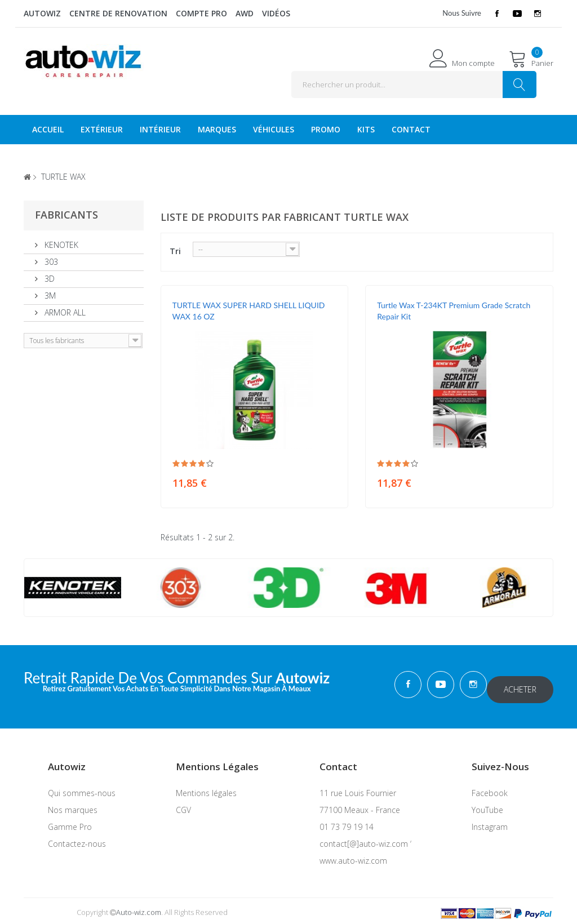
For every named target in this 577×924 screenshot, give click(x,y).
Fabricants (66, 215)
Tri (175, 251)
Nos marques (73, 805)
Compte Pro (201, 13)
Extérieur (102, 129)
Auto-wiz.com (139, 907)
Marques (217, 129)
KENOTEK (60, 245)
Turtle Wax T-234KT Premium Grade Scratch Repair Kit (454, 311)
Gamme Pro (70, 822)
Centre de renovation (118, 13)
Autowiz (42, 13)
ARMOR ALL (64, 312)
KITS (366, 129)
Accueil (48, 129)
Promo (326, 129)
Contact (411, 129)
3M (49, 296)
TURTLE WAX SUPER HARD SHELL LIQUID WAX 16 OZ (249, 311)
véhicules (274, 129)
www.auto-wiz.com (353, 856)
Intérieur (160, 129)
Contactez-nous (77, 839)
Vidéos (276, 13)
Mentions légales (206, 788)
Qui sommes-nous (82, 788)
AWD (245, 13)
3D (48, 279)
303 (50, 262)
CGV (183, 805)
